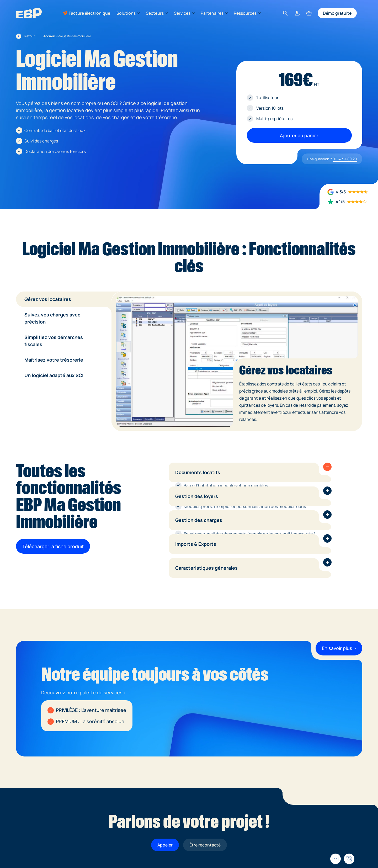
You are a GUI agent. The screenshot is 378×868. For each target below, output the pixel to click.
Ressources (247, 13)
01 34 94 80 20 (345, 159)
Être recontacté (205, 845)
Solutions (128, 13)
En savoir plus (339, 648)
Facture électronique (89, 13)
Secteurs (157, 13)
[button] (327, 467)
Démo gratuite (337, 13)
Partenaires (214, 13)
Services (184, 13)
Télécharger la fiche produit (53, 546)
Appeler (165, 845)
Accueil (49, 36)
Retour (25, 36)
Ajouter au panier (299, 135)
